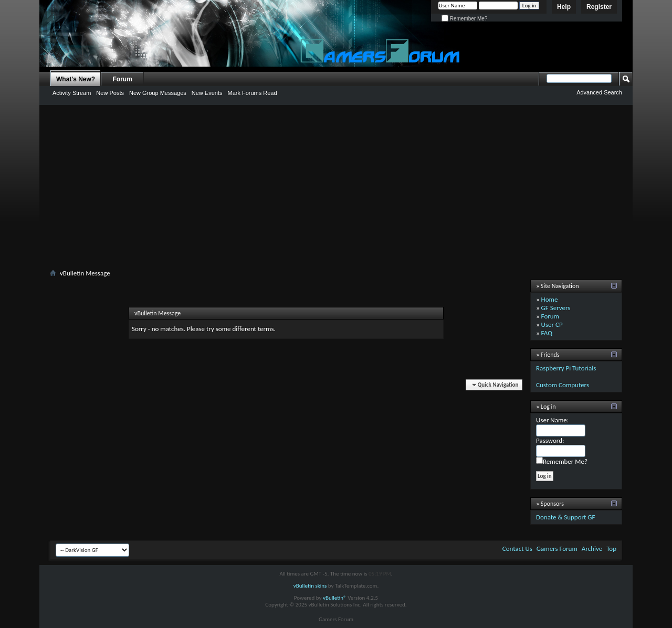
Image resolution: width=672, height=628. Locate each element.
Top (611, 549)
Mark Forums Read (252, 93)
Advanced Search (599, 92)
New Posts (110, 93)
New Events (207, 93)
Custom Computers (563, 385)
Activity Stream (72, 93)
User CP (552, 324)
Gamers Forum (557, 549)
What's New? (76, 79)
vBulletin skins (310, 586)
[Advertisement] (336, 189)
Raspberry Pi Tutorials (566, 368)
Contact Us (517, 549)
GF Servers (556, 308)
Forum (123, 79)
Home (550, 299)
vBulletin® (335, 598)
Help (564, 7)
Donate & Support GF (566, 517)
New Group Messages (158, 93)
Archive (592, 549)
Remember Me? (464, 19)
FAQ (547, 333)
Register (599, 7)
